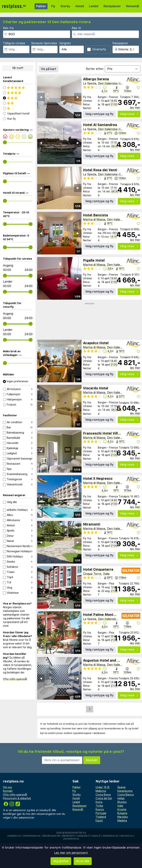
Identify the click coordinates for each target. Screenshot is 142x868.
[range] (5, 142)
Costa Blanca (126, 795)
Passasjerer (120, 43)
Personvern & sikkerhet (17, 798)
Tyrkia (99, 806)
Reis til (76, 28)
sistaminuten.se (32, 836)
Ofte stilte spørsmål (15, 679)
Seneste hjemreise (44, 43)
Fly (53, 6)
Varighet (65, 43)
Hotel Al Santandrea (100, 125)
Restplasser (112, 6)
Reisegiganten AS (75, 833)
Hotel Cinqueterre (98, 569)
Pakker (41, 6)
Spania (121, 787)
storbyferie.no (71, 839)
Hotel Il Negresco (98, 478)
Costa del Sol (104, 798)
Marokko (123, 817)
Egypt (99, 821)
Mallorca (101, 791)
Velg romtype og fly (99, 114)
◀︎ (41, 97)
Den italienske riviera (113, 83)
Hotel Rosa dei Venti (100, 170)
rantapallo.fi (83, 836)
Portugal (101, 813)
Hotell (80, 6)
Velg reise (129, 114)
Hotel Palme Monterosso (104, 615)
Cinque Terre (92, 574)
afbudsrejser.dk (51, 836)
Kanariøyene (125, 791)
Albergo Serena (96, 79)
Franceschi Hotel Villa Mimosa (108, 433)
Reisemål (133, 6)
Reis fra (8, 28)
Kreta (99, 802)
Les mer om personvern (71, 853)
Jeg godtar (61, 861)
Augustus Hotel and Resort (106, 660)
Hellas (121, 798)
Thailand (101, 817)
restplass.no (14, 836)
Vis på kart (49, 69)
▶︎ (78, 97)
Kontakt (8, 791)
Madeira (122, 821)
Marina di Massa (94, 220)
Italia (106, 574)
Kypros (100, 809)
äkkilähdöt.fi (68, 836)
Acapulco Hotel (96, 343)
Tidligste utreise (14, 43)
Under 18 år (103, 787)
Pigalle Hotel (94, 260)
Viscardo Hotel (96, 388)
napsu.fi (96, 836)
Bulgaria (122, 813)
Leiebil (94, 6)
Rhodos (122, 802)
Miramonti (92, 524)
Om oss (7, 787)
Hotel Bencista (95, 215)
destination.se (110, 836)
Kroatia (122, 809)
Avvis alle (83, 861)
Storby (65, 6)
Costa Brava (103, 795)
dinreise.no (127, 836)
